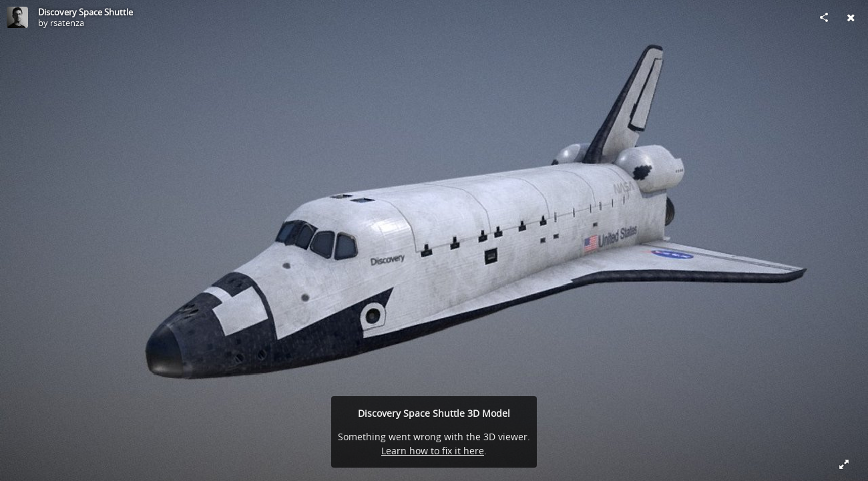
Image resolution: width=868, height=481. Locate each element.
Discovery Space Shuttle (85, 12)
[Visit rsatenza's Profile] (17, 17)
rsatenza (67, 23)
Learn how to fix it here (433, 451)
